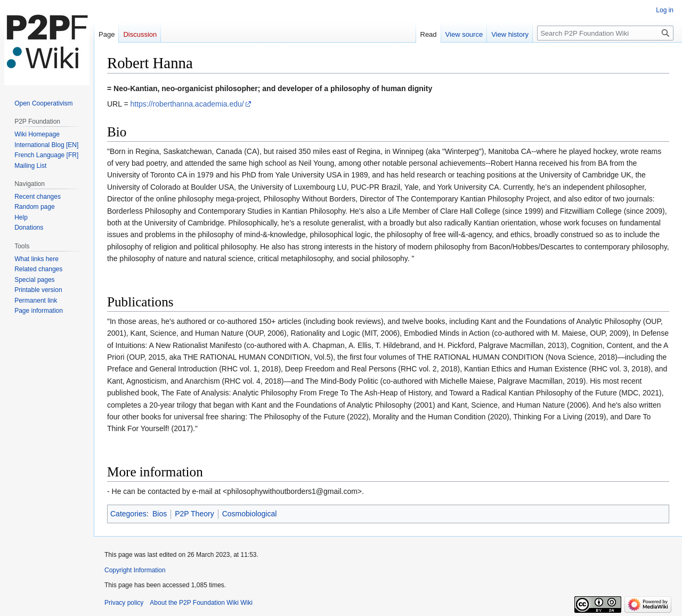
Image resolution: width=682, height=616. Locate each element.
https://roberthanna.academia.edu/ (187, 104)
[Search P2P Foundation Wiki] (605, 33)
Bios (160, 514)
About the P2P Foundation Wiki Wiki (201, 603)
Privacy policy (124, 603)
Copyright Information (135, 570)
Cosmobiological (250, 514)
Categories (128, 514)
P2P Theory (194, 514)
